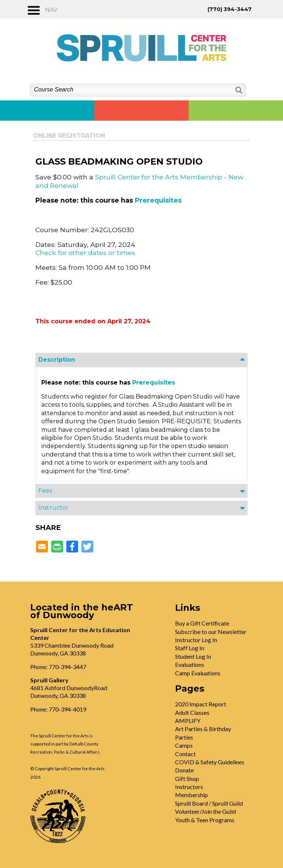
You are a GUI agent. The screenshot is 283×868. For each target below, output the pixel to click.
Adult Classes (192, 712)
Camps (184, 745)
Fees (45, 491)
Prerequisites (158, 200)
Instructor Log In (196, 640)
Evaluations (190, 664)
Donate (184, 770)
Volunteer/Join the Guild (205, 811)
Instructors (189, 787)
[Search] (238, 90)
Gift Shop (187, 779)
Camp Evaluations (198, 673)
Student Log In (193, 656)
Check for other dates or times (85, 253)
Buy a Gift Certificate (202, 623)
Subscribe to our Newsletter (211, 632)
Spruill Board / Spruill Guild (209, 803)
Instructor (53, 508)
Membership (191, 795)
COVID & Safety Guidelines (210, 762)
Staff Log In (190, 648)
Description (57, 360)
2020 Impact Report (201, 704)
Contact (185, 754)
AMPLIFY (188, 721)
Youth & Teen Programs (205, 820)
